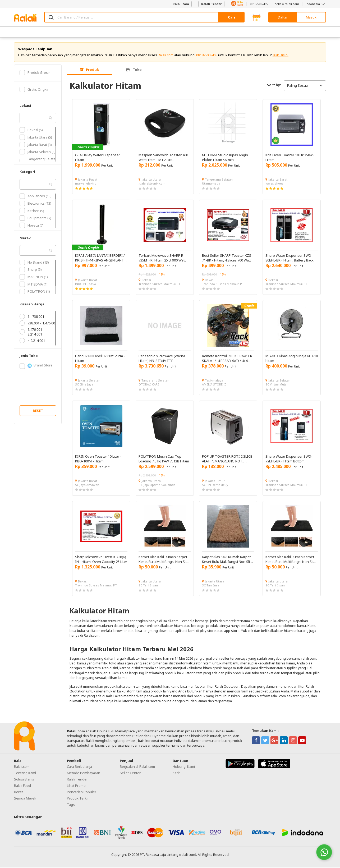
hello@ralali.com (287, 4)
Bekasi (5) (31, 130)
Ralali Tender (211, 4)
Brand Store (36, 366)
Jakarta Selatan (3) (38, 152)
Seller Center (130, 773)
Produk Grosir (35, 73)
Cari (231, 17)
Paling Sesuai (305, 86)
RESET (38, 411)
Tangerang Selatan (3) (38, 162)
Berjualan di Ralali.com (137, 767)
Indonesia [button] (316, 4)
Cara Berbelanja (79, 767)
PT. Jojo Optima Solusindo (157, 485)
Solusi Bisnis (24, 780)
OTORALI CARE (149, 385)
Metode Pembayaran (84, 773)
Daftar (283, 17)
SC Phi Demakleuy (215, 485)
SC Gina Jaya (84, 385)
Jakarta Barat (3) (36, 145)
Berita (19, 792)
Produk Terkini (79, 799)
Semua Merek (25, 799)
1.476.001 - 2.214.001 (32, 332)
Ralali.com (181, 4)
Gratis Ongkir (34, 90)
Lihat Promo (76, 786)
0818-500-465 (259, 4)
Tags (71, 805)
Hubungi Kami (184, 767)
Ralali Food (22, 786)
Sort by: (274, 85)
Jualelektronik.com (152, 184)
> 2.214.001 (32, 341)
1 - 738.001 (32, 317)
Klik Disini (281, 56)
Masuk (311, 17)
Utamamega (211, 184)
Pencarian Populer (82, 792)
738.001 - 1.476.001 (38, 324)
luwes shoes (274, 184)
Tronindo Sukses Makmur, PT (159, 284)
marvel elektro (86, 184)
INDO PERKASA (86, 284)
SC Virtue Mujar (277, 385)
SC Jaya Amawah (87, 485)
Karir (176, 773)
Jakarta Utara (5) (36, 138)
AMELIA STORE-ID (214, 385)
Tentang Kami (25, 773)
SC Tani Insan (148, 586)
